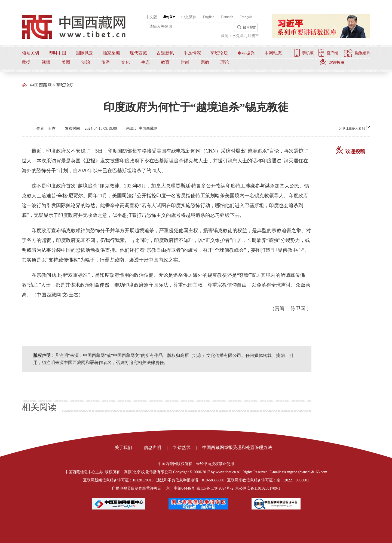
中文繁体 (189, 17)
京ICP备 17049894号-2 (215, 488)
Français (246, 17)
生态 (145, 62)
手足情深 (192, 53)
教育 (165, 62)
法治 (86, 62)
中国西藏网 (41, 85)
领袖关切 (30, 53)
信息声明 (152, 448)
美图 (66, 62)
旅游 (106, 62)
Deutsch (227, 17)
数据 (26, 62)
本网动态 (273, 53)
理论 (225, 62)
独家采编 (111, 53)
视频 (46, 62)
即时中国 (57, 53)
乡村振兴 (246, 53)
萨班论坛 (219, 53)
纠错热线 (182, 448)
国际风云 (84, 53)
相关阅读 (39, 407)
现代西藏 (138, 53)
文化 (125, 62)
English (209, 17)
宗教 (205, 62)
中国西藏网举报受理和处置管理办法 (237, 448)
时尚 (185, 62)
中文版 (151, 17)
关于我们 (123, 448)
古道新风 (165, 53)
